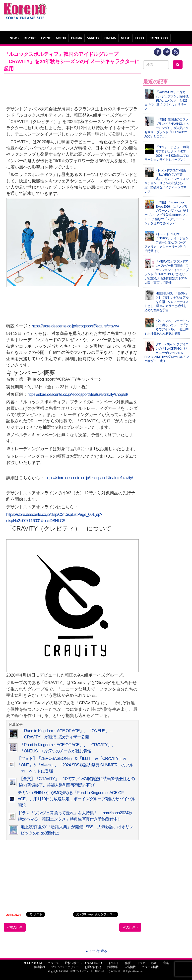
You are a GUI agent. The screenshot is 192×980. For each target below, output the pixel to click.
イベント (113, 963)
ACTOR (61, 38)
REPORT (30, 38)
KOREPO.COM (32, 963)
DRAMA (77, 38)
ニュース (53, 963)
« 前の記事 (15, 927)
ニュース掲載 (150, 967)
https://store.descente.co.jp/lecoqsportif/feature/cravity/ (75, 326)
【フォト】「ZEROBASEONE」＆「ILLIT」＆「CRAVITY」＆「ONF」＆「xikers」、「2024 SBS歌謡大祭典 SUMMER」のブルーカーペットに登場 (75, 765)
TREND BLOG (158, 38)
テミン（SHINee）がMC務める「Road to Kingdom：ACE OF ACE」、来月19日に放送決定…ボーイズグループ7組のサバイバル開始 (77, 799)
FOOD (139, 38)
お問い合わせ (93, 967)
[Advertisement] (120, 14)
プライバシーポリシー (65, 967)
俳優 (128, 963)
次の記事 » (130, 927)
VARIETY (93, 38)
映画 (154, 963)
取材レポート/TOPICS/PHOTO (83, 963)
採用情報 (113, 967)
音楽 (166, 963)
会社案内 (39, 967)
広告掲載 (130, 967)
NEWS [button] (14, 38)
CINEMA (110, 38)
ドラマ (141, 963)
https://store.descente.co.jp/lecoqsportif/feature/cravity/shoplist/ (78, 394)
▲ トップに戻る (96, 951)
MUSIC (126, 38)
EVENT (46, 38)
